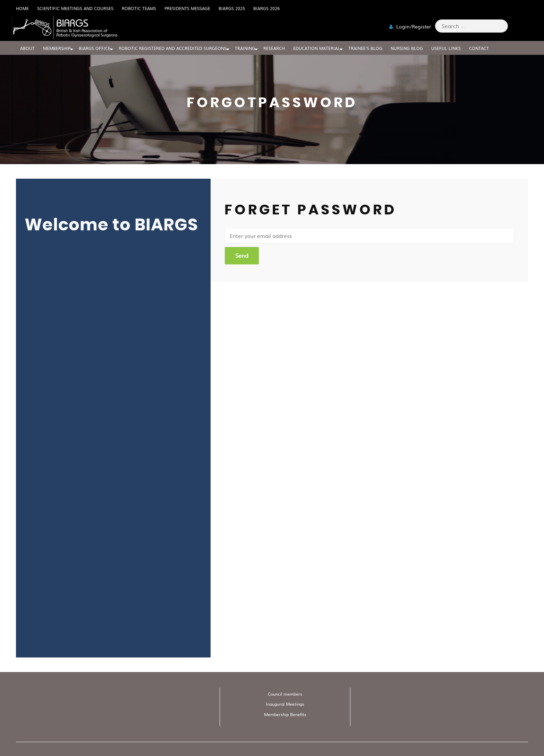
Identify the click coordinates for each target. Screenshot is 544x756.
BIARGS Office (95, 48)
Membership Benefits (285, 714)
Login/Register (410, 26)
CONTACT (479, 48)
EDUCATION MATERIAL (317, 48)
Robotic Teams (139, 8)
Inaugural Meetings (285, 704)
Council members (285, 694)
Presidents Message (187, 8)
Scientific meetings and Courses (75, 8)
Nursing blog (407, 48)
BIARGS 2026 (266, 8)
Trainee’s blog (365, 48)
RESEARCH (274, 48)
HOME (22, 8)
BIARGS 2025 (232, 8)
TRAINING (245, 48)
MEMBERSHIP (57, 48)
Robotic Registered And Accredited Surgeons (173, 48)
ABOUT (27, 48)
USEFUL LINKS (446, 48)
